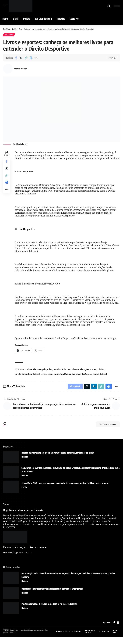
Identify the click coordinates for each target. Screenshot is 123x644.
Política (25, 494)
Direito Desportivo (24, 380)
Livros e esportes (56, 380)
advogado (42, 376)
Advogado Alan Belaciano (60, 376)
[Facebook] (114, 630)
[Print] (31, 58)
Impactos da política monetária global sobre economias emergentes (52, 596)
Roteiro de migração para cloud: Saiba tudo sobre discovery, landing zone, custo (58, 460)
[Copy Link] (26, 58)
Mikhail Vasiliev (21, 69)
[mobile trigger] (6, 6)
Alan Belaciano (79, 376)
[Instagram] (118, 630)
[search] (109, 6)
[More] (36, 58)
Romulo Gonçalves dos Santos (79, 380)
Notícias (9, 35)
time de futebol (100, 380)
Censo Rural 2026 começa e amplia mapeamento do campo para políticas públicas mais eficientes (65, 490)
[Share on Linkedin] (92, 393)
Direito (102, 376)
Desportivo (92, 376)
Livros (44, 380)
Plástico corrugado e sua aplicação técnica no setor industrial (49, 611)
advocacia (32, 376)
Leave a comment (105, 432)
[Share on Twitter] (21, 58)
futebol (37, 380)
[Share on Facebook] (16, 58)
